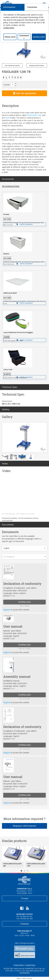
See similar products (12, 65)
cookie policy (9, 28)
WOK (7, 118)
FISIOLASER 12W (34, 115)
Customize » (24, 37)
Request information (37, 65)
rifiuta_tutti (10, 37)
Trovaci (25, 898)
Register (7, 610)
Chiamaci (24, 924)
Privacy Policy (19, 965)
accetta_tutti (39, 37)
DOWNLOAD (24, 602)
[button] (24, 548)
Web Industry (28, 978)
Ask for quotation (24, 93)
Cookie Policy (30, 965)
